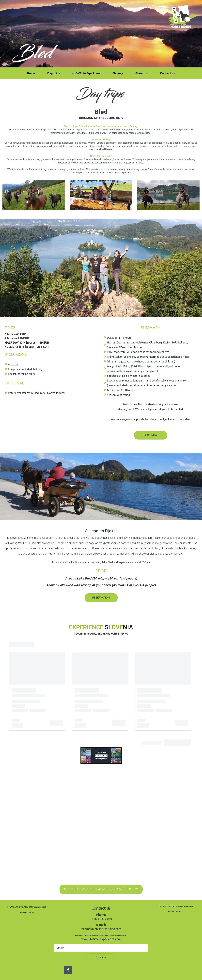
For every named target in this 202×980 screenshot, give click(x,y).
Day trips (54, 73)
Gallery (118, 73)
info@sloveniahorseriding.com (101, 929)
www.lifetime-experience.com (101, 939)
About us (141, 73)
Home (31, 73)
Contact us (167, 73)
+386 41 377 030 (101, 919)
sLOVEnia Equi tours (86, 73)
